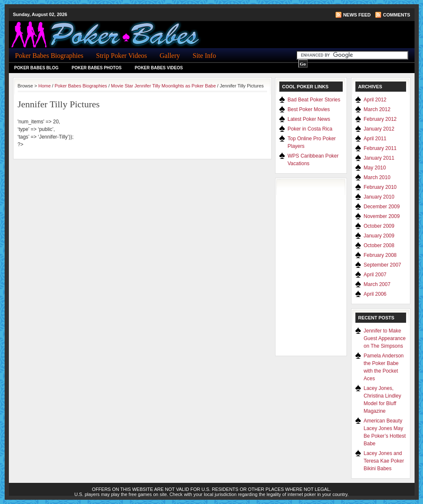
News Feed (357, 15)
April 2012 (375, 100)
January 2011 (379, 158)
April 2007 (375, 275)
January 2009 (379, 236)
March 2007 (377, 284)
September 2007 (383, 265)
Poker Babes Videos (159, 68)
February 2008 (380, 255)
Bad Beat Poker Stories (314, 100)
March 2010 (377, 177)
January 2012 (379, 129)
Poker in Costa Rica (310, 129)
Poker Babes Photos (97, 68)
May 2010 (375, 168)
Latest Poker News (309, 119)
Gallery (170, 56)
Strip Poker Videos (121, 56)
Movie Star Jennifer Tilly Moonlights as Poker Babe (164, 86)
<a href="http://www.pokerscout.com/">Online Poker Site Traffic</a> (315, 267)
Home (45, 86)
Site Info (205, 56)
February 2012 (380, 119)
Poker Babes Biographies (49, 56)
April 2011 (375, 139)
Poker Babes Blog (37, 68)
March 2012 (377, 109)
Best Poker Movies (309, 109)
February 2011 (380, 148)
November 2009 (382, 216)
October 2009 (379, 226)
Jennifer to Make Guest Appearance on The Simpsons (385, 338)
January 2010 (379, 197)
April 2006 (375, 294)
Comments (396, 15)
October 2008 (379, 245)
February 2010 (380, 187)
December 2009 (382, 207)
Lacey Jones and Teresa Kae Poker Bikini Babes (384, 461)
